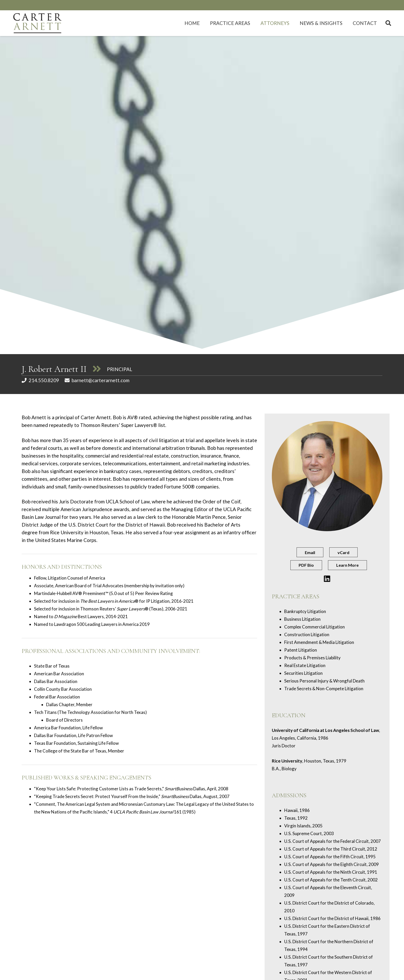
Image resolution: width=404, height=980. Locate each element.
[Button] (327, 579)
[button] (388, 23)
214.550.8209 (44, 380)
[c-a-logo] (38, 23)
